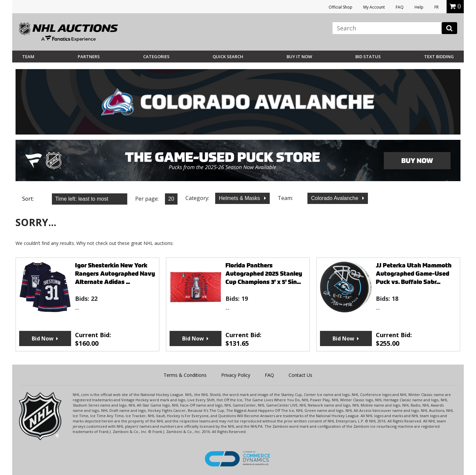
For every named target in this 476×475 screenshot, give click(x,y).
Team (28, 57)
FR (436, 7)
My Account (374, 7)
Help (419, 7)
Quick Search (228, 57)
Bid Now (43, 338)
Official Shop (340, 7)
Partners (89, 57)
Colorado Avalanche (335, 198)
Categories (156, 57)
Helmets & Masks (240, 198)
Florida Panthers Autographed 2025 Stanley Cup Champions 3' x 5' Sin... (264, 274)
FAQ (400, 7)
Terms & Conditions (185, 375)
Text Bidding (439, 57)
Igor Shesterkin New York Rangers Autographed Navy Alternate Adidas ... (115, 274)
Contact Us (300, 375)
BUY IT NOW (299, 57)
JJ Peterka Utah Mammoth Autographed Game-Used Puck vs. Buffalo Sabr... (414, 274)
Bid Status (368, 57)
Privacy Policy (236, 375)
